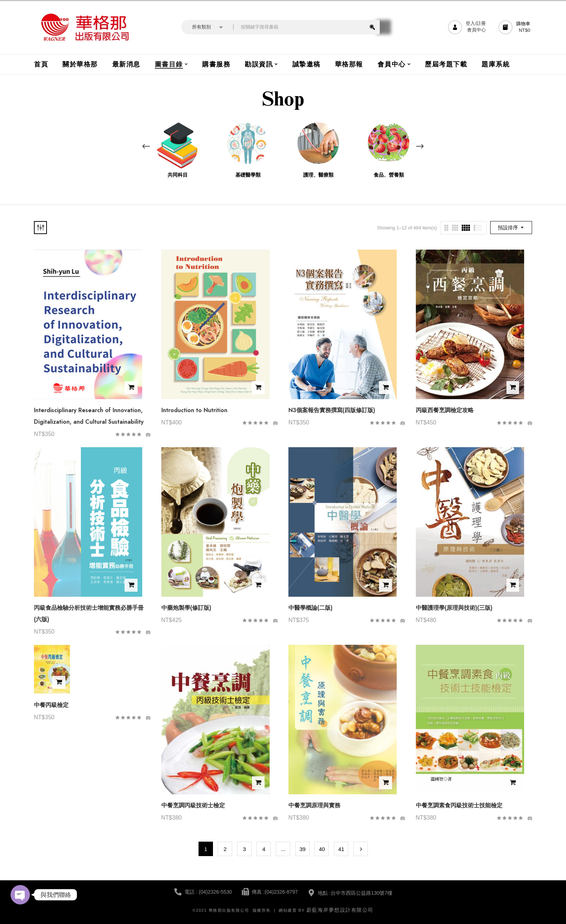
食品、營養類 (389, 175)
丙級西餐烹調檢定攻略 (445, 410)
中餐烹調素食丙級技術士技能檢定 (459, 805)
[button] (515, 27)
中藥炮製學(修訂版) (186, 608)
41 (341, 849)
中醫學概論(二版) (310, 608)
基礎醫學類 (248, 175)
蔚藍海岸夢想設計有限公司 (340, 910)
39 (303, 849)
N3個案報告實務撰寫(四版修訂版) (332, 410)
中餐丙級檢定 (51, 705)
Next (361, 849)
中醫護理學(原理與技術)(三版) (454, 608)
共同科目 (178, 175)
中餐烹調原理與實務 (314, 805)
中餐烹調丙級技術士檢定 (193, 805)
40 (322, 849)
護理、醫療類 (318, 175)
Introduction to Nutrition (194, 410)
